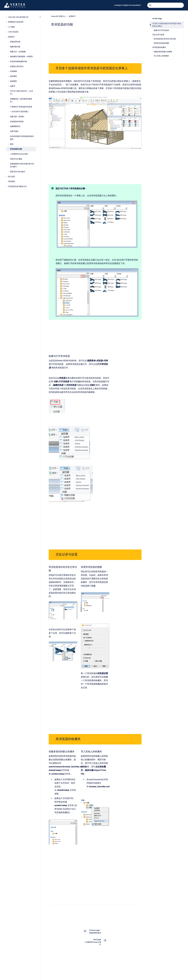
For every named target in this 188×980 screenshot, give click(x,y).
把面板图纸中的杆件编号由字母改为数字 (22, 165)
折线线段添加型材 (17, 122)
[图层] (8, 144)
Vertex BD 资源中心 (58, 16)
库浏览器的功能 (16, 149)
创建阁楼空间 (15, 126)
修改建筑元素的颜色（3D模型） (22, 56)
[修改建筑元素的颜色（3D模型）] (8, 57)
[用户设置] (7, 177)
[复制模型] (8, 81)
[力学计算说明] (7, 32)
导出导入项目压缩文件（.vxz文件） (22, 92)
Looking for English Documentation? (128, 5)
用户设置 (11, 177)
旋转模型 (13, 76)
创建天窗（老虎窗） (18, 117)
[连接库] (8, 86)
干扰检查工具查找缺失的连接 (21, 107)
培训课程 (11, 181)
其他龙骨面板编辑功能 (19, 61)
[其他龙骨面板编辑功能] (8, 62)
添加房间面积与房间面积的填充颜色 (22, 138)
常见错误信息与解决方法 (17, 186)
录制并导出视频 (16, 159)
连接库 (13, 86)
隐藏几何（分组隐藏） (19, 52)
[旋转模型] (8, 76)
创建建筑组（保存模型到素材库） (21, 100)
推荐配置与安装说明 (16, 22)
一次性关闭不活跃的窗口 (19, 112)
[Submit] (150, 5)
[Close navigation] (40, 17)
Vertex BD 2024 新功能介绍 (18, 17)
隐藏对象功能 (15, 47)
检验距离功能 (15, 42)
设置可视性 (14, 131)
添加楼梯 (13, 71)
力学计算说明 (13, 32)
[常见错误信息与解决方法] (7, 186)
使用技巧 (11, 37)
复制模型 (13, 81)
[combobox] (166, 5)
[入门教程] (7, 27)
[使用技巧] (7, 37)
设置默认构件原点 (17, 66)
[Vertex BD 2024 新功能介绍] (7, 17)
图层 (12, 144)
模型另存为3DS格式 (18, 172)
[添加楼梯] (8, 71)
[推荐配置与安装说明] (7, 22)
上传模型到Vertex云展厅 (19, 154)
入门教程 (11, 27)
